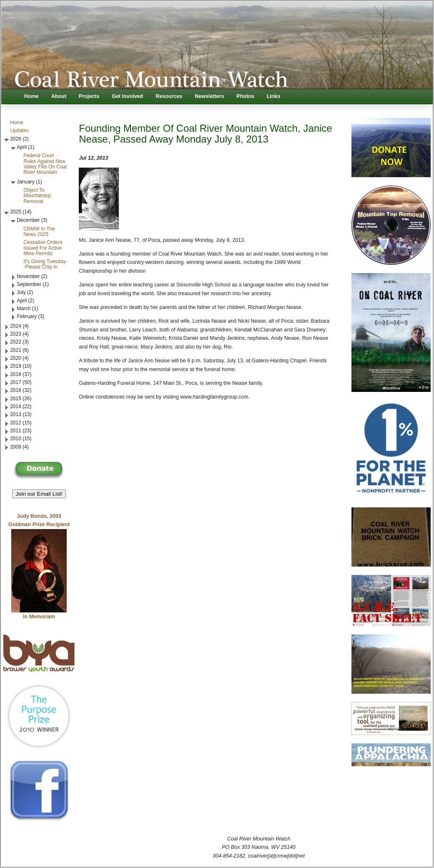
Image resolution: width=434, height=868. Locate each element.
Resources (169, 96)
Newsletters (209, 96)
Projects (89, 96)
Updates (19, 130)
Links (274, 96)
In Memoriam (39, 617)
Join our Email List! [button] (39, 494)
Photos (245, 96)
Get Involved (127, 96)
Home (31, 96)
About (59, 96)
